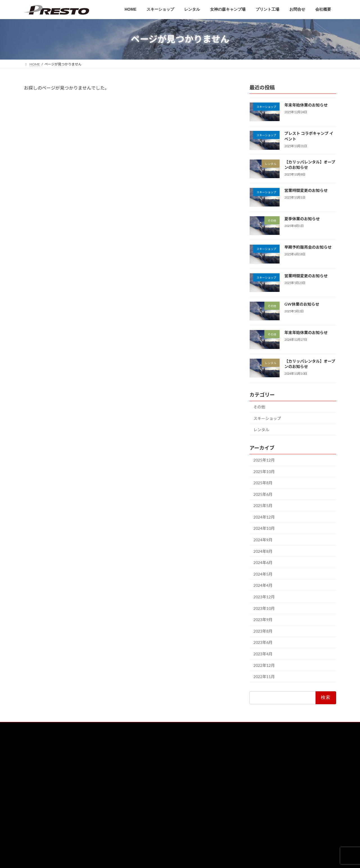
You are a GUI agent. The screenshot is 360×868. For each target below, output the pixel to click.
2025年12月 (264, 460)
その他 (259, 407)
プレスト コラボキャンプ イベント (299, 771)
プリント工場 (144, 796)
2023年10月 (264, 608)
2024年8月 (263, 551)
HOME (139, 757)
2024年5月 (263, 574)
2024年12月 (264, 517)
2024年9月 (263, 540)
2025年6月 (263, 494)
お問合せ (141, 806)
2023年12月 (264, 597)
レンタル (261, 430)
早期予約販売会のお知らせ (308, 247)
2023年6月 (263, 642)
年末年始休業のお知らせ (306, 105)
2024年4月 (263, 585)
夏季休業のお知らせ (302, 219)
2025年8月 (263, 483)
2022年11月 (264, 677)
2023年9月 (263, 620)
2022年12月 (264, 665)
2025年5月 (263, 505)
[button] (73, 792)
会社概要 (141, 816)
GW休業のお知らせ (302, 304)
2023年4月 (263, 654)
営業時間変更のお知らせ (306, 190)
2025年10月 (264, 471)
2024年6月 (263, 563)
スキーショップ (267, 418)
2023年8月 (263, 631)
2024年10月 (264, 528)
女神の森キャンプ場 (149, 786)
